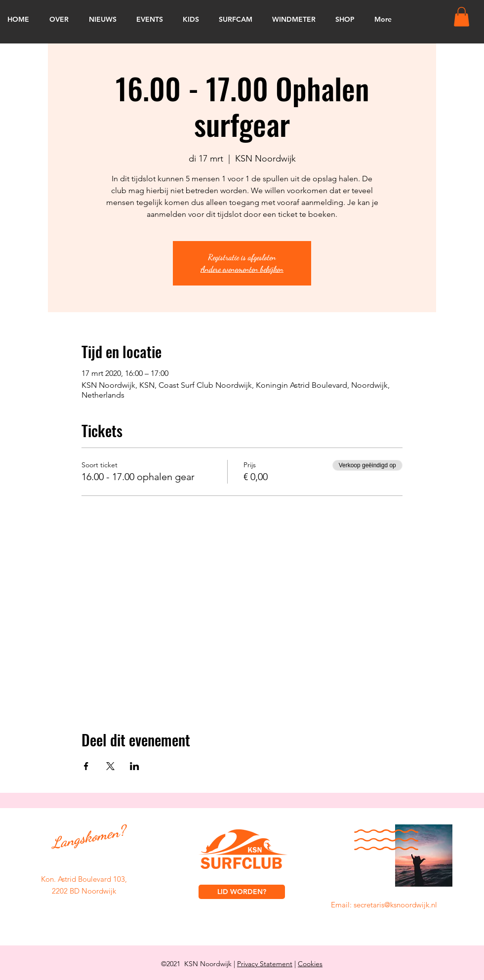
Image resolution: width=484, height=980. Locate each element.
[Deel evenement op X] (110, 766)
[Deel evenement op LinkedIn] (135, 766)
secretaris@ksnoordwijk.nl (395, 905)
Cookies (310, 964)
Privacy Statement (265, 964)
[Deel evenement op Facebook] (86, 766)
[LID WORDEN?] (242, 892)
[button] (462, 17)
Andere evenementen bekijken (242, 269)
